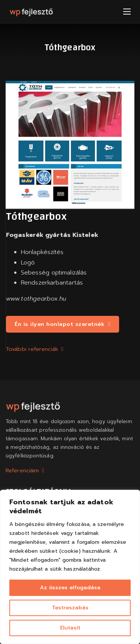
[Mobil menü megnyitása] (127, 12)
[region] (70, 567)
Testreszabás (70, 608)
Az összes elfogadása (70, 588)
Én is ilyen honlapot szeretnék (63, 324)
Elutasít (70, 628)
